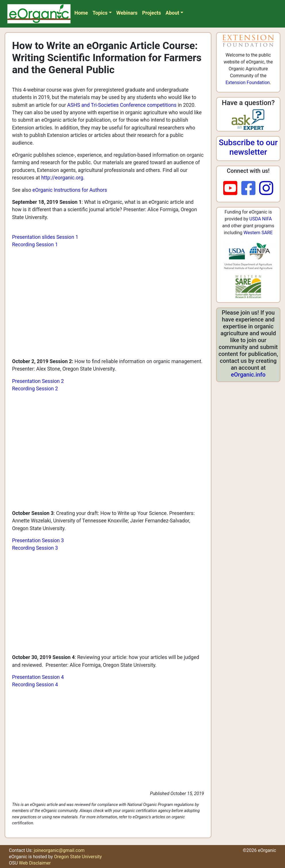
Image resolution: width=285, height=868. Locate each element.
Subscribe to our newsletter (248, 147)
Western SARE (258, 233)
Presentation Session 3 (38, 540)
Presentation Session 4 (38, 677)
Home (81, 13)
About (172, 13)
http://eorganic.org (62, 178)
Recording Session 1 (35, 245)
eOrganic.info (248, 375)
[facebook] (250, 189)
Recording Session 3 (35, 548)
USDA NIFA (261, 219)
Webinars (127, 13)
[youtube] (232, 189)
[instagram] (266, 189)
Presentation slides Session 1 (45, 237)
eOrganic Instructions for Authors (70, 190)
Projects (152, 13)
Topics (100, 13)
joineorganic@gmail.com (59, 850)
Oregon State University (78, 857)
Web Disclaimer (35, 863)
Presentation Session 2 (38, 381)
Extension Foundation (248, 83)
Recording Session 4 (35, 685)
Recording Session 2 (35, 389)
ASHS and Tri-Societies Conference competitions (122, 105)
